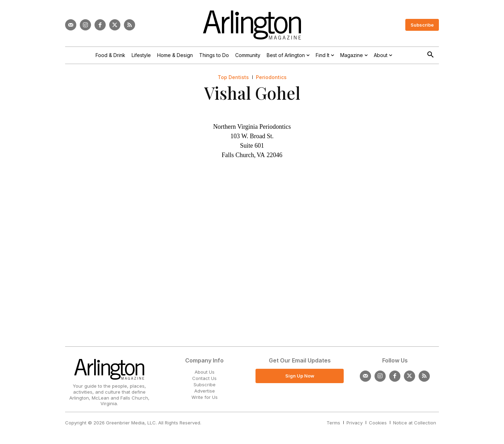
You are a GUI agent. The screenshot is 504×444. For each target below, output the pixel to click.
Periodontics (271, 77)
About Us (205, 372)
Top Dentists (233, 77)
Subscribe (205, 385)
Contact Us (204, 378)
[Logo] (252, 25)
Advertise (205, 391)
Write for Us (205, 397)
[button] (430, 55)
